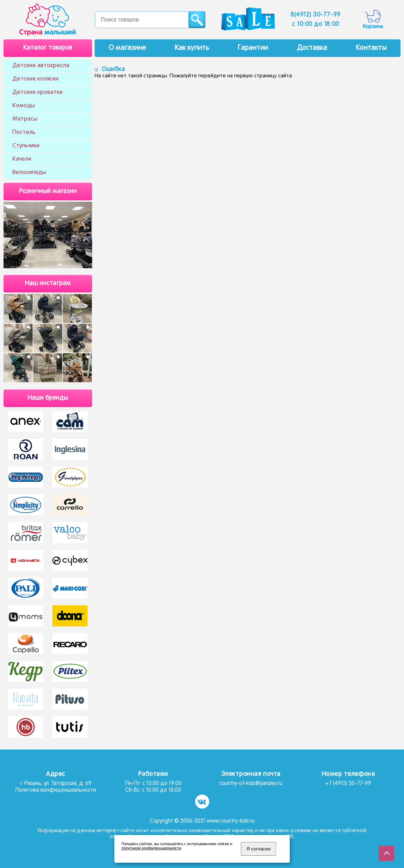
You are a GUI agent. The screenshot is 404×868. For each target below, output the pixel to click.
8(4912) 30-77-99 (316, 15)
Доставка (312, 48)
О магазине (127, 48)
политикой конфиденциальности (151, 848)
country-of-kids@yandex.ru (251, 784)
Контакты (371, 48)
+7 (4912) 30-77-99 (348, 784)
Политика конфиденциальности (56, 790)
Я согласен (259, 849)
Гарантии (253, 48)
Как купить (192, 48)
